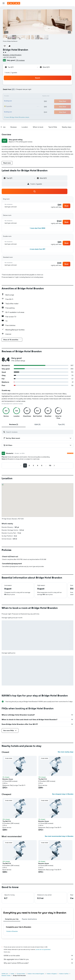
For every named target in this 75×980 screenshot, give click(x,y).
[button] (4, 3)
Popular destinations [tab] (29, 919)
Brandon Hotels (6, 975)
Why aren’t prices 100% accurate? (39, 963)
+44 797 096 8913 (9, 57)
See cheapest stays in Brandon (63, 794)
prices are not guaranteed (43, 949)
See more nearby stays (66, 752)
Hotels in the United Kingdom (36, 974)
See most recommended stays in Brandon (59, 836)
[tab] (14, 424)
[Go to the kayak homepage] (14, 3)
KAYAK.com (5, 974)
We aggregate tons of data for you (39, 959)
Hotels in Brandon (12, 931)
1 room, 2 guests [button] (11, 72)
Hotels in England (52, 974)
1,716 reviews (20, 60)
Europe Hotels (21, 974)
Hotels (12, 974)
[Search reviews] (39, 432)
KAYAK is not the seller (39, 955)
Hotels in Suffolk (64, 974)
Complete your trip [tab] (12, 919)
